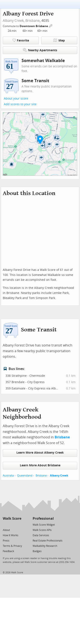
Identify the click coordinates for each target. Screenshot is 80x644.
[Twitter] (5, 524)
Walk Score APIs (42, 530)
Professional (43, 519)
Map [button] (59, 40)
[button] (40, 140)
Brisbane (33, 21)
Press (6, 541)
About (6, 530)
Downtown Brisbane (34, 26)
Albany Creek (59, 476)
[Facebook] (12, 524)
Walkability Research (45, 546)
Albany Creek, (14, 21)
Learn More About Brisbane (40, 465)
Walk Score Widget (44, 525)
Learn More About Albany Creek (40, 453)
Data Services (41, 535)
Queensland (25, 476)
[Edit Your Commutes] (51, 26)
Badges (37, 551)
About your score (16, 99)
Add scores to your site (20, 104)
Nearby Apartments (40, 50)
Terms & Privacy (12, 546)
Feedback (8, 551)
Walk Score (12, 519)
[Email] (18, 524)
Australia (8, 476)
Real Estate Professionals (48, 541)
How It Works (11, 535)
